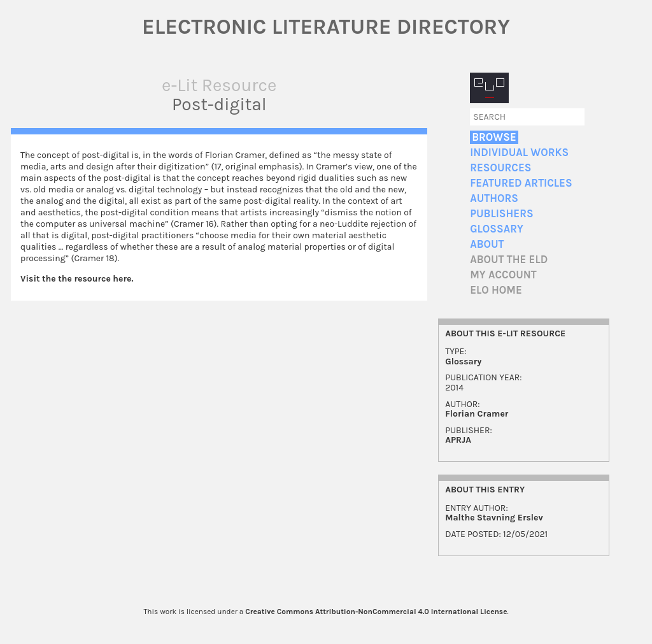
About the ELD (509, 260)
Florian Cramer (477, 414)
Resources (500, 168)
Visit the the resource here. (77, 279)
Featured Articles (521, 183)
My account (503, 275)
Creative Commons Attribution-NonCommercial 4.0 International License (376, 612)
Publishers (501, 214)
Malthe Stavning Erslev (494, 518)
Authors (494, 198)
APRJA (458, 440)
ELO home (496, 290)
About (487, 244)
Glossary (497, 229)
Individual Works (519, 153)
